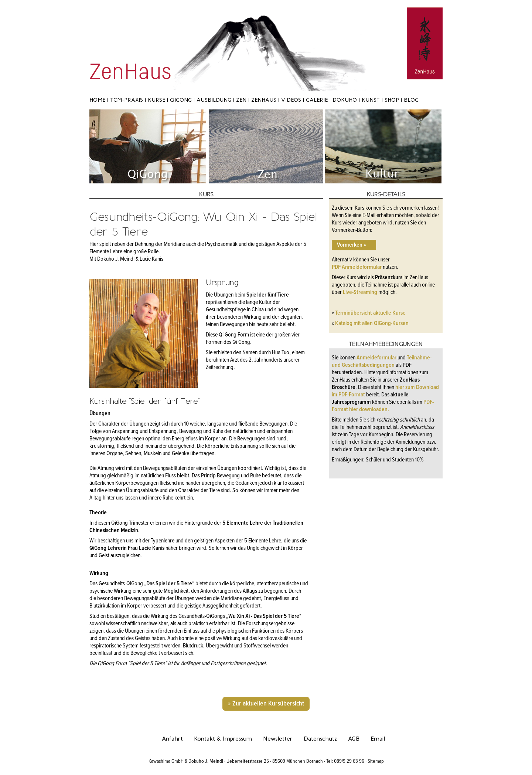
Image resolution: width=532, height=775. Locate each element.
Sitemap (376, 761)
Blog (411, 100)
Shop (392, 100)
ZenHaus (264, 100)
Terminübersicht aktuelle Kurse (370, 313)
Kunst (371, 100)
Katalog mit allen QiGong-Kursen (372, 323)
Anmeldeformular (377, 358)
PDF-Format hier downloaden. (383, 406)
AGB (354, 739)
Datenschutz (320, 739)
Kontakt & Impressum (223, 739)
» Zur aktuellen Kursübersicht (266, 704)
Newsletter (278, 739)
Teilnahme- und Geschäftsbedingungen (382, 361)
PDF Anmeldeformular (357, 267)
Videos (291, 100)
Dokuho (345, 100)
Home (97, 100)
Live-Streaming (360, 292)
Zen (241, 100)
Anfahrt (172, 739)
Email (378, 739)
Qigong (181, 100)
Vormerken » (350, 245)
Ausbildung (214, 100)
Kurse (156, 100)
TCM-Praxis (127, 100)
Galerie (317, 100)
